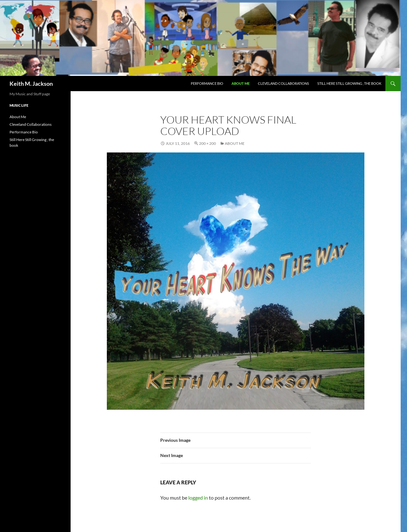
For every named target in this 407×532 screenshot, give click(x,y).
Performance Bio (207, 83)
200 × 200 (207, 143)
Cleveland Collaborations (283, 83)
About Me (241, 83)
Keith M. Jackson (31, 84)
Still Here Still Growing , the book (349, 83)
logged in (198, 498)
